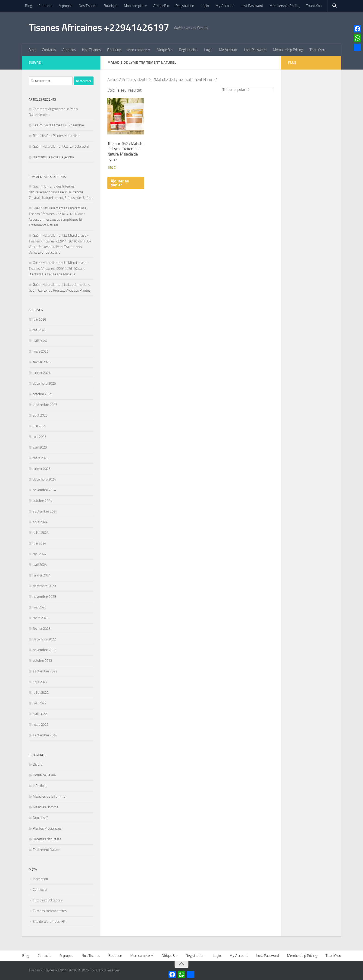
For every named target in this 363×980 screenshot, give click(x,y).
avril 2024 (40, 565)
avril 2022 (40, 714)
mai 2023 (40, 607)
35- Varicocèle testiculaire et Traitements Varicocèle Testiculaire (60, 247)
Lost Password (252, 6)
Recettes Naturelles (47, 839)
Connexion (41, 890)
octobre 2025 (42, 394)
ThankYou (314, 6)
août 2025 (40, 415)
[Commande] (248, 90)
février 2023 (42, 629)
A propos (66, 6)
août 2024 (40, 522)
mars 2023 (41, 618)
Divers (38, 764)
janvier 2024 (42, 575)
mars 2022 (41, 725)
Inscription (40, 879)
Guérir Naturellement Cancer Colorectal (61, 146)
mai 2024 (40, 554)
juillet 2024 (41, 533)
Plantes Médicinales (47, 828)
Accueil (113, 80)
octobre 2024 (42, 501)
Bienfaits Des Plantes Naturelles (56, 136)
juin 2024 (39, 543)
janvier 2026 (42, 373)
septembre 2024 (45, 511)
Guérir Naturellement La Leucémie (58, 285)
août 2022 (40, 682)
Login (205, 6)
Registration (185, 6)
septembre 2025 (45, 405)
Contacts (45, 6)
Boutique (111, 6)
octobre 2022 (42, 661)
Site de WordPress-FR (49, 922)
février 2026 (42, 362)
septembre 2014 (45, 735)
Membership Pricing (285, 6)
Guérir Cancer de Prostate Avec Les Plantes (60, 290)
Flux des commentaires (50, 911)
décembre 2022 (44, 639)
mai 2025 (40, 437)
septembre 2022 (45, 671)
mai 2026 (40, 330)
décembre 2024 (44, 479)
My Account (225, 6)
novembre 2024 (44, 490)
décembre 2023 (44, 586)
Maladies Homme (46, 807)
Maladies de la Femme (49, 796)
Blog (28, 6)
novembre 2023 (44, 597)
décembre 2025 (44, 383)
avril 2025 (40, 447)
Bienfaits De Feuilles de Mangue (52, 274)
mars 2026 (41, 351)
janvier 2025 (42, 469)
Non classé (41, 818)
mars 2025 (41, 458)
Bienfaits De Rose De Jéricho (53, 157)
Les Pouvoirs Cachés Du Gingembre (58, 125)
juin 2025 (39, 426)
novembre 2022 (44, 650)
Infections (40, 786)
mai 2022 (40, 703)
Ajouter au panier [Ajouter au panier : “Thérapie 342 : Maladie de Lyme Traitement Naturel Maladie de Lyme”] (120, 183)
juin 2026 (39, 319)
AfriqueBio (161, 6)
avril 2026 (40, 341)
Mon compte (134, 6)
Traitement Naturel (47, 850)
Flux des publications (48, 900)
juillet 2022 (41, 693)
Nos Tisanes (88, 6)
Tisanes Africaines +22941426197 (99, 28)
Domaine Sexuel (45, 775)
